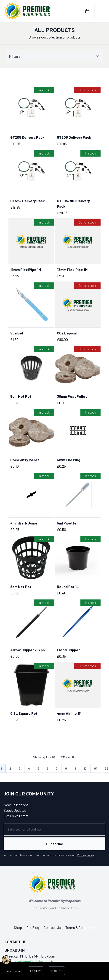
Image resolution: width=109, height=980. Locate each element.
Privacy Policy (85, 855)
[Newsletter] (54, 829)
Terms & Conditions (80, 927)
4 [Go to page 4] (29, 768)
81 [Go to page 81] (96, 768)
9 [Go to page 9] (75, 768)
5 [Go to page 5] (38, 768)
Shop (18, 927)
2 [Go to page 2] (10, 768)
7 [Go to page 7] (57, 768)
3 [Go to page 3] (20, 768)
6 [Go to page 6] (48, 768)
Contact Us (52, 927)
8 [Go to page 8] (66, 768)
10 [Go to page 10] (85, 768)
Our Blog (33, 927)
